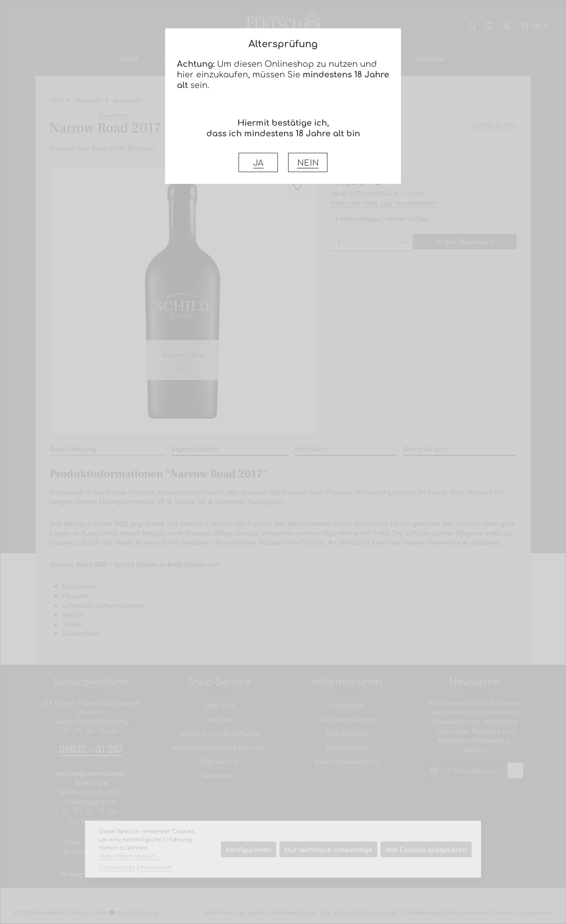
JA (258, 162)
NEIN (308, 162)
